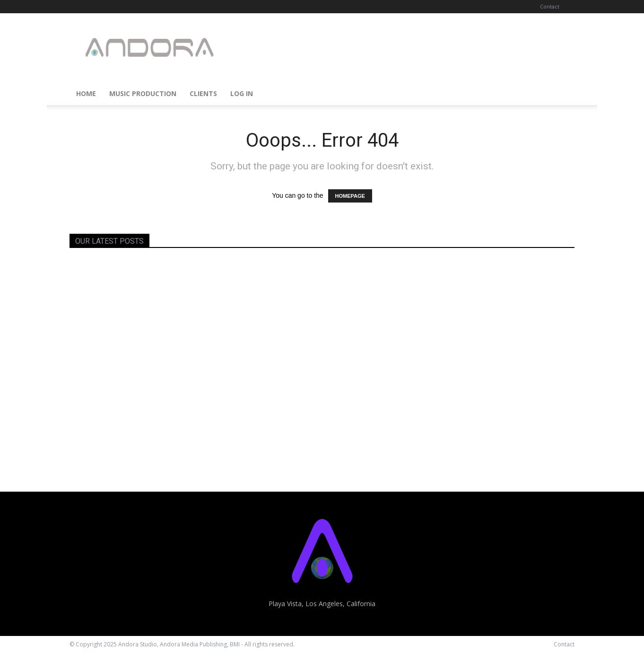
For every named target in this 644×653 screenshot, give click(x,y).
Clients (203, 93)
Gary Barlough (276, 348)
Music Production (143, 93)
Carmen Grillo (275, 469)
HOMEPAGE (350, 196)
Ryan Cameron (453, 348)
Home (86, 93)
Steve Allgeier (452, 469)
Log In (242, 93)
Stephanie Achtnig (109, 469)
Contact (550, 6)
